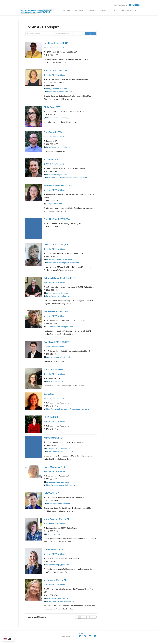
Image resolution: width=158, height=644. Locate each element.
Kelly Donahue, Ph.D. (53, 438)
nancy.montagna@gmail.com (57, 482)
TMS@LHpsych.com (54, 204)
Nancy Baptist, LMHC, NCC (56, 70)
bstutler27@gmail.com (55, 381)
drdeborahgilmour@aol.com (57, 293)
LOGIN (24, 2)
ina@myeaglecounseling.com (58, 598)
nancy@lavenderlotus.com (57, 89)
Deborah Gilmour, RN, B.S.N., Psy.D (60, 278)
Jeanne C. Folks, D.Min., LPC (56, 244)
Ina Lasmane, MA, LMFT (55, 580)
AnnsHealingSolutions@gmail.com (60, 327)
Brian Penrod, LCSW (53, 132)
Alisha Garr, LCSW (52, 107)
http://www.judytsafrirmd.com (58, 504)
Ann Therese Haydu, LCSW (56, 311)
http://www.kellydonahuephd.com (60, 451)
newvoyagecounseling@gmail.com (60, 357)
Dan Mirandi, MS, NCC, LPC (56, 342)
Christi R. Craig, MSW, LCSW (57, 219)
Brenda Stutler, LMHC (54, 369)
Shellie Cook (49, 394)
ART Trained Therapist (54, 47)
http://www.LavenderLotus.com (59, 92)
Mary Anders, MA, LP (54, 550)
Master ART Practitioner (55, 75)
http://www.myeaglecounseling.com (61, 601)
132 (92, 617)
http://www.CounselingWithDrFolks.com (62, 263)
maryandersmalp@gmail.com (57, 565)
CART (20, 2)
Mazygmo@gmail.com (55, 534)
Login (81, 633)
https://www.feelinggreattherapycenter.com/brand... (67, 178)
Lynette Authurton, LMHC (56, 43)
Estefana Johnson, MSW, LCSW (58, 186)
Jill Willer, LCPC (51, 417)
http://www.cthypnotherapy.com (59, 296)
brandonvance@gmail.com (57, 174)
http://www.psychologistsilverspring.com (63, 485)
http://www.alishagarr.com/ (57, 118)
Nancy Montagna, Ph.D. (54, 467)
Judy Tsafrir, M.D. (52, 493)
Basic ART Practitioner (54, 347)
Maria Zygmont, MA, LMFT (56, 519)
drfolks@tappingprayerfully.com (59, 259)
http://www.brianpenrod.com (58, 147)
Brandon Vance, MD (53, 159)
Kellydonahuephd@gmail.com (58, 448)
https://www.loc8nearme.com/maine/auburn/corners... (68, 409)
